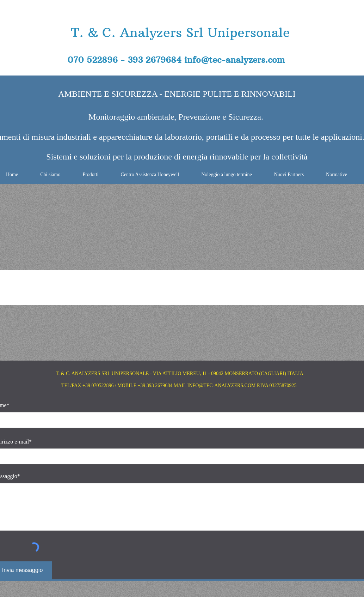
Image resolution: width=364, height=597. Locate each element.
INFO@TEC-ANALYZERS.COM (222, 385)
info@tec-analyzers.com (235, 60)
